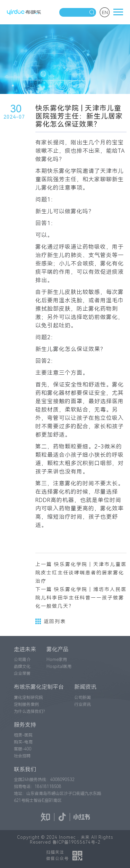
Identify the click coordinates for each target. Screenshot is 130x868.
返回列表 (51, 621)
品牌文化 (22, 667)
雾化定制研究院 (28, 698)
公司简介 (22, 660)
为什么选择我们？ (31, 711)
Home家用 (57, 660)
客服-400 (23, 749)
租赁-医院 (23, 735)
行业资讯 (83, 704)
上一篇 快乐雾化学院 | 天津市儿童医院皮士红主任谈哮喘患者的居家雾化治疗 (81, 573)
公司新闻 (83, 698)
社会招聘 (22, 756)
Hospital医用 (59, 667)
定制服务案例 (26, 704)
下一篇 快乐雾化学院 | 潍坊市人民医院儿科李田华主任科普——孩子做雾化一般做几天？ (81, 598)
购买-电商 (23, 742)
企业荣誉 (22, 674)
